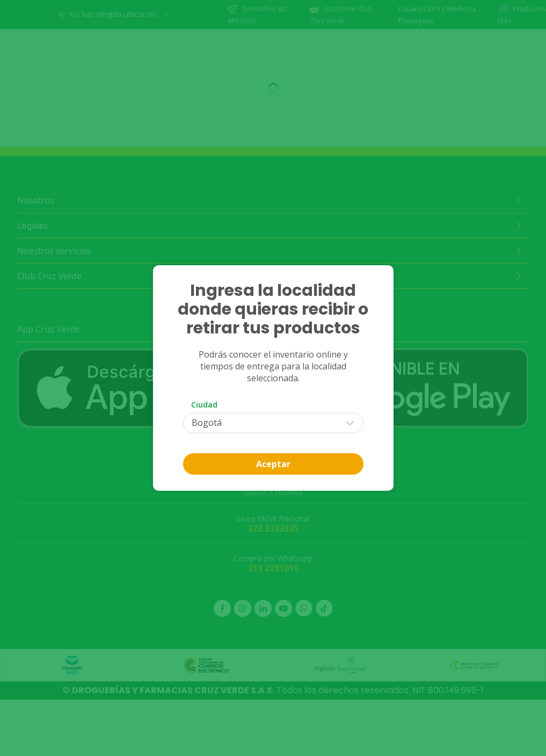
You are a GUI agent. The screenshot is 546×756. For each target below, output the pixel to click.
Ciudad (204, 405)
